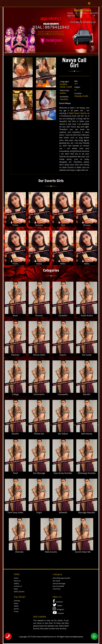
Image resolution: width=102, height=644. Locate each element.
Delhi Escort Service (78, 113)
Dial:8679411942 (51, 27)
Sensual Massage (59, 583)
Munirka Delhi (81, 96)
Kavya (16, 603)
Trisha (16, 611)
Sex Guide (56, 581)
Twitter (59, 606)
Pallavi (16, 606)
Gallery (16, 583)
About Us (17, 581)
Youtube (60, 613)
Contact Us (18, 586)
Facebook (59, 602)
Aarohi (16, 609)
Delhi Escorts (78, 637)
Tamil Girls (57, 589)
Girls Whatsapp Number (62, 578)
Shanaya (17, 601)
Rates (16, 589)
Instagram (60, 609)
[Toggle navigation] (89, 3)
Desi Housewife (58, 586)
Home (16, 578)
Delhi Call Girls (19, 592)
